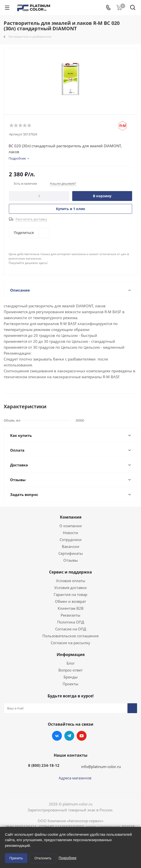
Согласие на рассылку (70, 643)
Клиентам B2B (71, 608)
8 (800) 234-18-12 (44, 765)
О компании (71, 526)
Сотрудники (71, 540)
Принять (16, 858)
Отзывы (71, 560)
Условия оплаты (71, 581)
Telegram (69, 736)
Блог (71, 663)
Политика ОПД (71, 622)
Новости (70, 533)
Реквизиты (70, 615)
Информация (71, 655)
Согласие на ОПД (71, 629)
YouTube (82, 736)
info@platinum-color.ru (101, 767)
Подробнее (68, 858)
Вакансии (71, 546)
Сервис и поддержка (70, 572)
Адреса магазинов (75, 778)
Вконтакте (57, 736)
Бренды (71, 677)
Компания (71, 517)
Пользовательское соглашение (70, 636)
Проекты (70, 684)
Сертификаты (71, 553)
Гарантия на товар (70, 594)
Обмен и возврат (70, 601)
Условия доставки (70, 588)
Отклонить (43, 858)
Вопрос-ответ (70, 670)
